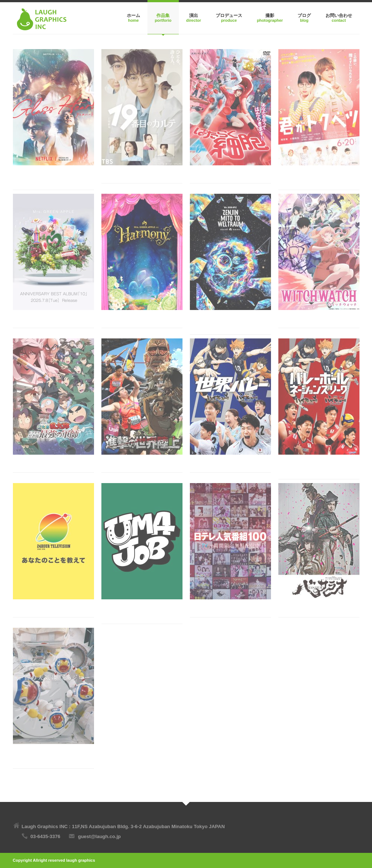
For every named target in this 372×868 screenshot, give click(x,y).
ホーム (133, 15)
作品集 (163, 15)
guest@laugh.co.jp (99, 836)
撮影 (270, 15)
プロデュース (229, 15)
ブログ (304, 15)
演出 (194, 15)
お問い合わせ (339, 15)
